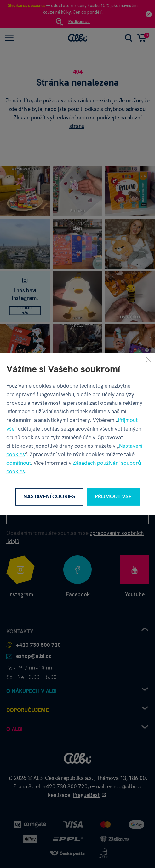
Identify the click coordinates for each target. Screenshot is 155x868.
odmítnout (19, 463)
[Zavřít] (149, 359)
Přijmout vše (113, 496)
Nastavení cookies (49, 496)
